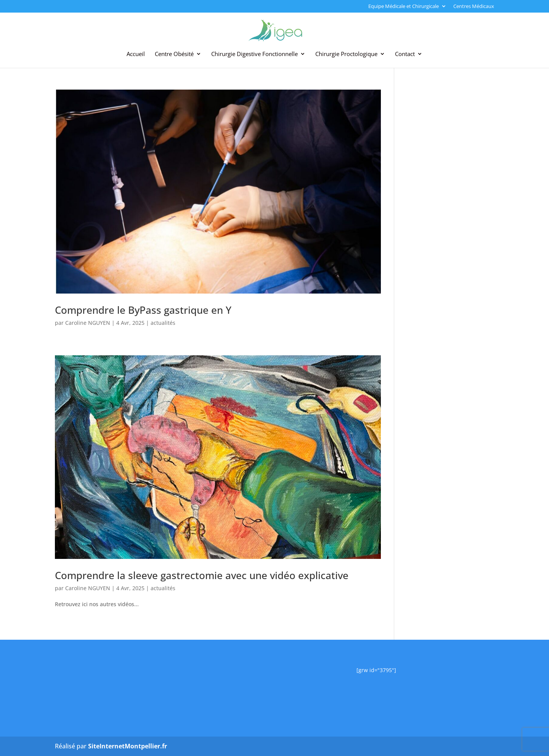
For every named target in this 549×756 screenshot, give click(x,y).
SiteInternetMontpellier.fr (128, 746)
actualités (163, 323)
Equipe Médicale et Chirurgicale (404, 7)
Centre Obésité (174, 54)
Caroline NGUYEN (88, 323)
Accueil (136, 54)
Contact (405, 54)
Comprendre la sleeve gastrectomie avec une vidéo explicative (202, 575)
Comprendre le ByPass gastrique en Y (143, 310)
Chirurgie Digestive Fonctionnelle (254, 54)
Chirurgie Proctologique (346, 54)
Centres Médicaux (474, 7)
